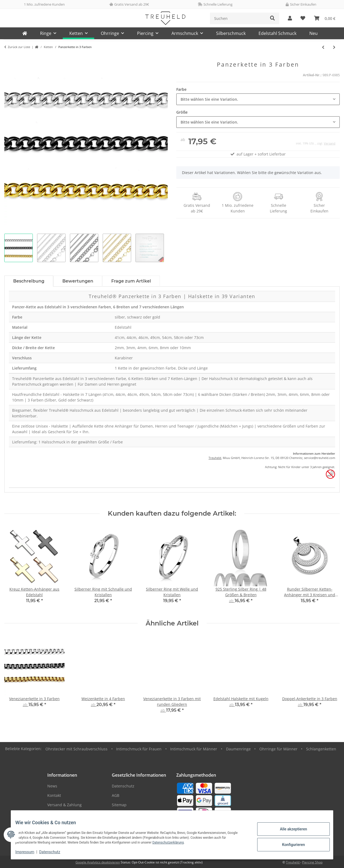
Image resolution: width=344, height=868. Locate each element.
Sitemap (119, 805)
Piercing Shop (312, 862)
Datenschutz (54, 852)
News (52, 786)
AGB (116, 795)
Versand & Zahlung (64, 805)
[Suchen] (238, 18)
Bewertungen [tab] (78, 281)
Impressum (29, 852)
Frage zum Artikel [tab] (131, 281)
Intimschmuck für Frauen (139, 749)
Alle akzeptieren (289, 830)
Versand (330, 143)
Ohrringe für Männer (278, 749)
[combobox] (258, 99)
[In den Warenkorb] (9, 58)
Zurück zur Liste (19, 47)
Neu (313, 33)
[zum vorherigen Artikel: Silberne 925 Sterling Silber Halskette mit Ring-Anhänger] (323, 47)
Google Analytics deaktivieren (98, 862)
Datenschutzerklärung (172, 842)
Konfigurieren (289, 844)
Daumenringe (238, 749)
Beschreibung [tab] (29, 281)
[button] (290, 18)
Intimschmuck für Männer (194, 749)
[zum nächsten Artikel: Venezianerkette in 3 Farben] (334, 47)
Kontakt (54, 795)
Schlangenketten (321, 749)
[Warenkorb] (325, 18)
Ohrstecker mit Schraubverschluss (76, 749)
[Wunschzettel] (303, 18)
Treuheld (215, 458)
